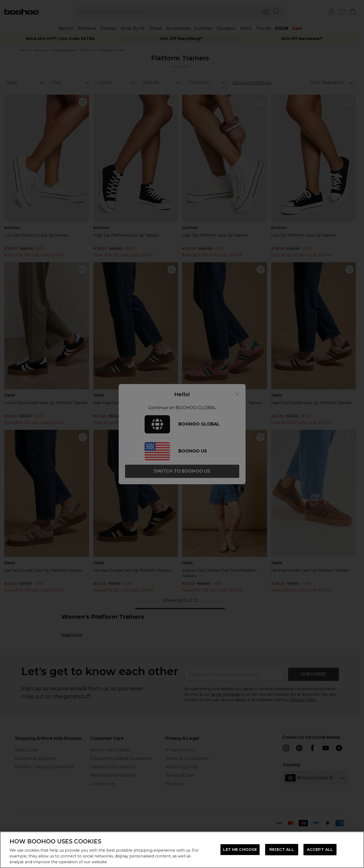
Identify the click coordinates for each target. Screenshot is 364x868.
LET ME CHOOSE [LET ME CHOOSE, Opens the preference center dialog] (240, 849)
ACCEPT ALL (320, 849)
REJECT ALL (282, 849)
